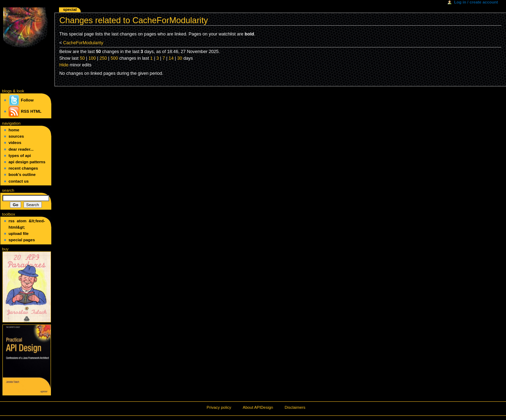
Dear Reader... (21, 149)
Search (8, 190)
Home (14, 130)
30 (180, 58)
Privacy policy (219, 407)
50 (82, 58)
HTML (36, 111)
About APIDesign (258, 407)
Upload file (18, 234)
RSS (25, 111)
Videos (15, 143)
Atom (22, 221)
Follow (21, 100)
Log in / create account (476, 2)
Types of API (20, 156)
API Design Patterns (27, 162)
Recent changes (23, 168)
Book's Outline (22, 175)
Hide (64, 65)
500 (114, 58)
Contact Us (18, 181)
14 (171, 58)
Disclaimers (295, 407)
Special (70, 9)
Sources (16, 136)
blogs (7, 91)
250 (103, 58)
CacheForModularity (83, 43)
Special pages (22, 240)
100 (92, 58)
